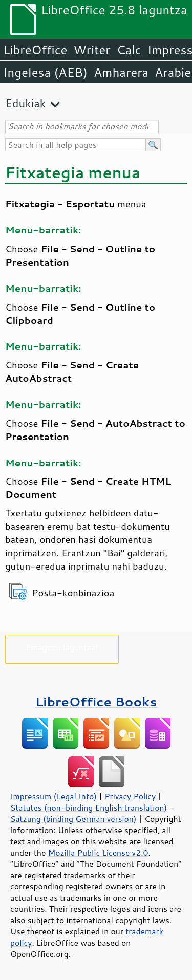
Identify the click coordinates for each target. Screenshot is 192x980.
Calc (129, 50)
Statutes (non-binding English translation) (89, 808)
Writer (92, 50)
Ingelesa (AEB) (45, 72)
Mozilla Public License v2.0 (98, 853)
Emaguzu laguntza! (62, 647)
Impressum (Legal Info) (54, 796)
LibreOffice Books (96, 701)
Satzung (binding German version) (73, 819)
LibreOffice (35, 50)
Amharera (121, 72)
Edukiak (25, 103)
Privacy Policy (130, 796)
